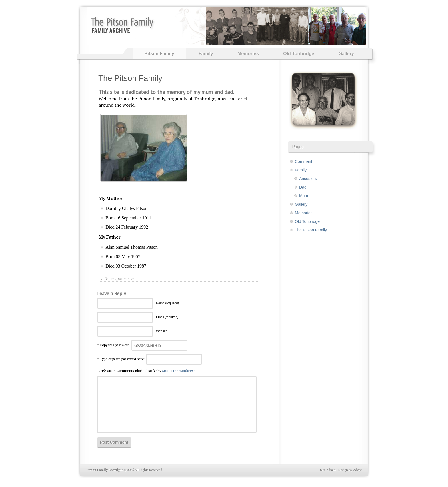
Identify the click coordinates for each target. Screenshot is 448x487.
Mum (304, 196)
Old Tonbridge (299, 54)
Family (206, 54)
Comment (304, 161)
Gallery (346, 54)
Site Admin (328, 470)
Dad (303, 187)
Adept (357, 470)
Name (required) (167, 303)
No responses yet (120, 278)
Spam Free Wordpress (179, 370)
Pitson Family (159, 54)
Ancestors (308, 179)
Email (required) (167, 317)
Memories (248, 54)
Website (162, 331)
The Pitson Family (130, 78)
